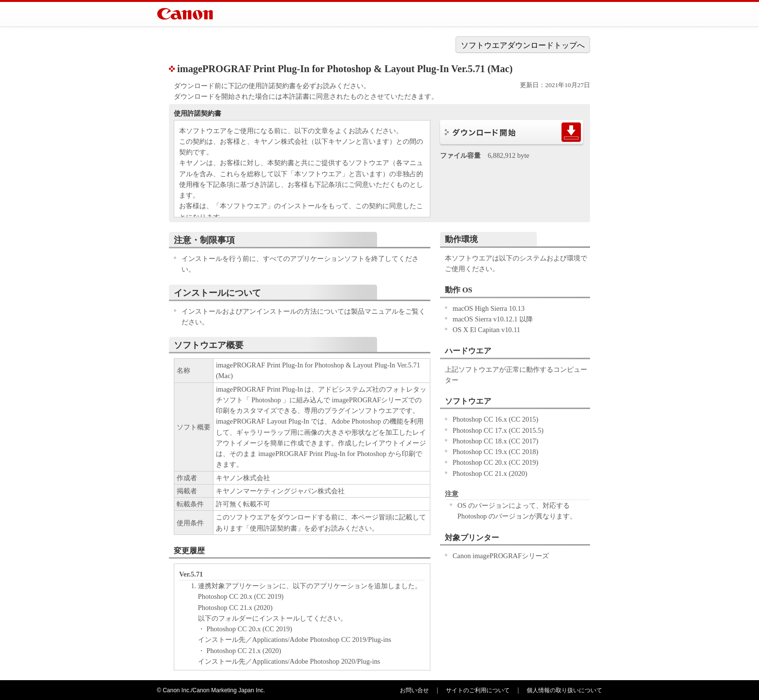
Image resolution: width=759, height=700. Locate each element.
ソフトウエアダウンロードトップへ (523, 45)
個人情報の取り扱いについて (564, 690)
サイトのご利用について (478, 690)
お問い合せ (414, 690)
